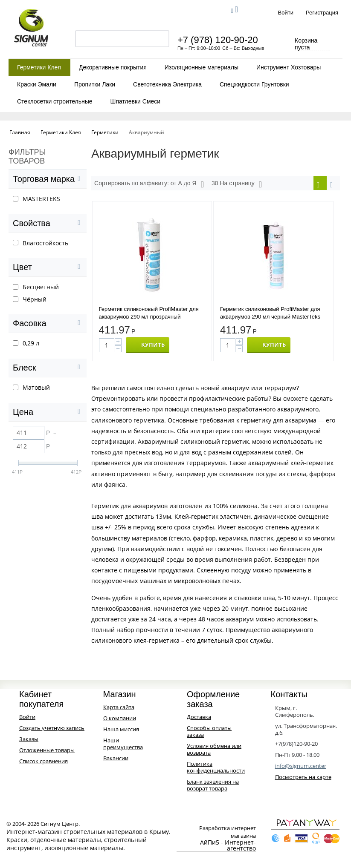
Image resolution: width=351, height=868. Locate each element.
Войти (286, 13)
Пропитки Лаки (95, 84)
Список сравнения (44, 762)
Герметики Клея (39, 67)
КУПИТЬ (153, 346)
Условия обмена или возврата (214, 750)
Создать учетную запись (52, 729)
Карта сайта (119, 708)
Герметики (105, 132)
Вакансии (116, 759)
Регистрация (322, 13)
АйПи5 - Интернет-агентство (228, 847)
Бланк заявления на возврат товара (213, 786)
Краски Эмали (37, 84)
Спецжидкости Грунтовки (254, 84)
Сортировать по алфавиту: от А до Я (149, 184)
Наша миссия (121, 730)
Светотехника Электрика (167, 84)
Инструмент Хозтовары (289, 67)
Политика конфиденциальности (216, 768)
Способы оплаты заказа (209, 733)
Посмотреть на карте (303, 778)
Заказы (29, 740)
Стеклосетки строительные (55, 101)
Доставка (199, 718)
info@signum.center (301, 767)
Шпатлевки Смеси (136, 101)
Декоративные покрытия (113, 67)
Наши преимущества (123, 745)
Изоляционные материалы (202, 67)
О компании (120, 719)
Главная (20, 132)
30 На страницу (237, 184)
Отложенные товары (47, 751)
